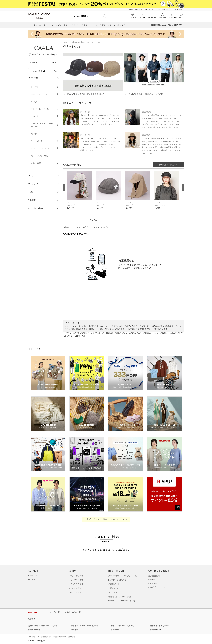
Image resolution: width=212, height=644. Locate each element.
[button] (80, 192)
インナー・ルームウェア (45, 148)
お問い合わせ (114, 588)
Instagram (153, 583)
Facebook (152, 580)
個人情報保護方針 (44, 637)
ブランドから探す (76, 576)
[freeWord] (44, 71)
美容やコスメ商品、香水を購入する (85, 626)
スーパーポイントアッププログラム (123, 576)
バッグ (45, 134)
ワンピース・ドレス (45, 109)
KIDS (54, 63)
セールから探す (75, 588)
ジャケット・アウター (45, 94)
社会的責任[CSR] (60, 637)
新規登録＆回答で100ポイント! (142, 9)
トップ (66, 42)
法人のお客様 (114, 592)
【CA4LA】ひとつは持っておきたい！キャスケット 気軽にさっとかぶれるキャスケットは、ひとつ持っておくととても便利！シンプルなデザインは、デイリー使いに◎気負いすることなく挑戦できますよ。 (100, 145)
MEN (44, 63)
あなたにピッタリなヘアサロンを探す (43, 626)
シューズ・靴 (45, 141)
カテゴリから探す (76, 584)
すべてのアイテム (76, 592)
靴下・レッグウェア (45, 156)
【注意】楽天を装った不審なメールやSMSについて (106, 519)
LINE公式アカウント (157, 587)
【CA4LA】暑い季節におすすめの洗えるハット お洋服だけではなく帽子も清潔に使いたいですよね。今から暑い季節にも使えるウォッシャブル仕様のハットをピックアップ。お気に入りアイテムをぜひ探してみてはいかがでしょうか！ (161, 121)
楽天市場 (178, 9)
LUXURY (32, 579)
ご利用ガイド (114, 584)
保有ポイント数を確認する (161, 626)
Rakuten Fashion (78, 42)
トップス (45, 87)
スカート (45, 116)
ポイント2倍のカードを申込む (122, 626)
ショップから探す (76, 580)
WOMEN (33, 63)
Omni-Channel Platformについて (122, 601)
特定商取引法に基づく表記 (120, 597)
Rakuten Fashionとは (117, 580)
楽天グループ (164, 9)
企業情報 (32, 637)
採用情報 (72, 637)
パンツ (45, 102)
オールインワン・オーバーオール (45, 125)
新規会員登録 (154, 576)
